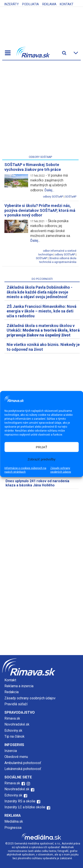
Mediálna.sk (14, 821)
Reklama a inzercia (19, 686)
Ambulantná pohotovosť (23, 763)
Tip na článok (14, 736)
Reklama (49, 4)
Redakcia (12, 692)
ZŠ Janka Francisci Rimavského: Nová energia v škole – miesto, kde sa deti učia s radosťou (41, 311)
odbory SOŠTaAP (53, 197)
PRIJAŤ (42, 447)
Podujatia (31, 4)
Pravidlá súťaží (16, 704)
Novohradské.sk (17, 724)
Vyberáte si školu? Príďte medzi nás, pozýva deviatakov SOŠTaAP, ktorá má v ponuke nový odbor (40, 210)
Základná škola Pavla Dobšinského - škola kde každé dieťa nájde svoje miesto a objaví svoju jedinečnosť (40, 292)
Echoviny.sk (13, 730)
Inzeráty (12, 4)
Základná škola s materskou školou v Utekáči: (43, 330)
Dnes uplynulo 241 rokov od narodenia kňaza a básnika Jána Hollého (37, 483)
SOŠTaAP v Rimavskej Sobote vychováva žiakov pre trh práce (33, 167)
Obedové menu (16, 757)
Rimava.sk (12, 718)
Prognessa (13, 828)
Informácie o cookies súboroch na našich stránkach (25, 470)
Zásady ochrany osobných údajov (61, 470)
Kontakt (67, 4)
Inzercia (11, 751)
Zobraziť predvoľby (42, 459)
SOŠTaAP (71, 197)
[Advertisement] (41, 109)
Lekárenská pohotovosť (23, 769)
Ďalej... (49, 190)
